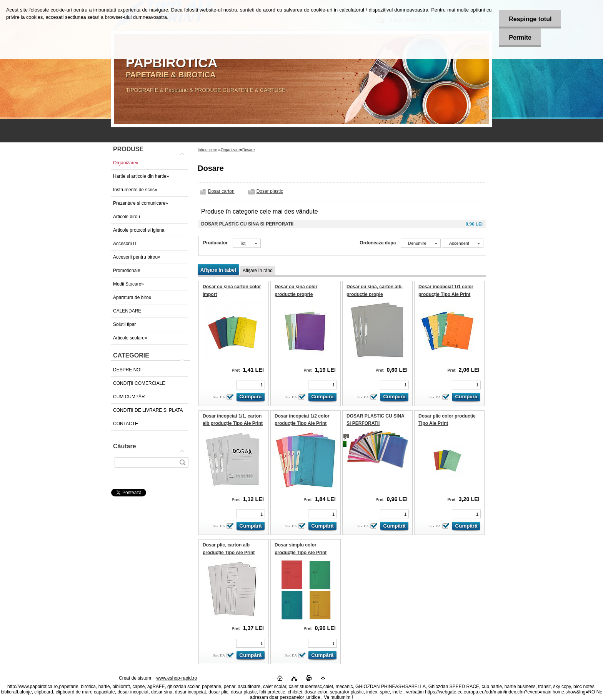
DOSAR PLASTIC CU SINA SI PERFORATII (247, 224)
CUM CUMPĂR (129, 397)
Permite (520, 38)
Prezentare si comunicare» (141, 203)
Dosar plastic (270, 191)
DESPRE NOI (127, 370)
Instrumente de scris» (135, 190)
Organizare (230, 150)
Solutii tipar (124, 324)
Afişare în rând (258, 271)
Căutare (125, 446)
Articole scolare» (130, 338)
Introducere (207, 150)
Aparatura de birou (132, 297)
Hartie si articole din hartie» (141, 176)
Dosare (248, 150)
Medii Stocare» (128, 284)
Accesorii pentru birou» (137, 257)
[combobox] (421, 243)
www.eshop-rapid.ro (177, 678)
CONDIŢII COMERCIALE (139, 383)
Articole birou (127, 217)
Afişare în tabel (218, 270)
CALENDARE (127, 311)
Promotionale (127, 271)
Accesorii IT (125, 244)
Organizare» (126, 163)
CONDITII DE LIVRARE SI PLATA (148, 410)
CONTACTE (126, 424)
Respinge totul (530, 19)
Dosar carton (221, 191)
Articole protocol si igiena (139, 230)
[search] (182, 462)
